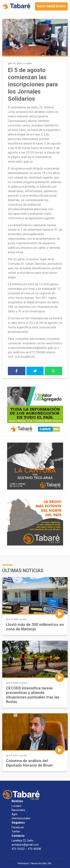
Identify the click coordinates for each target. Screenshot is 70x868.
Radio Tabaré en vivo (51, 6)
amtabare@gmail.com (25, 845)
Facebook (18, 827)
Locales (28, 63)
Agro (15, 814)
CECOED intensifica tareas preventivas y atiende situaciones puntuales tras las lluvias (33, 695)
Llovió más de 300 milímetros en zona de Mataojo (35, 627)
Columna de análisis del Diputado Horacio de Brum (29, 763)
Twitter (16, 831)
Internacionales (21, 818)
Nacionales (18, 810)
